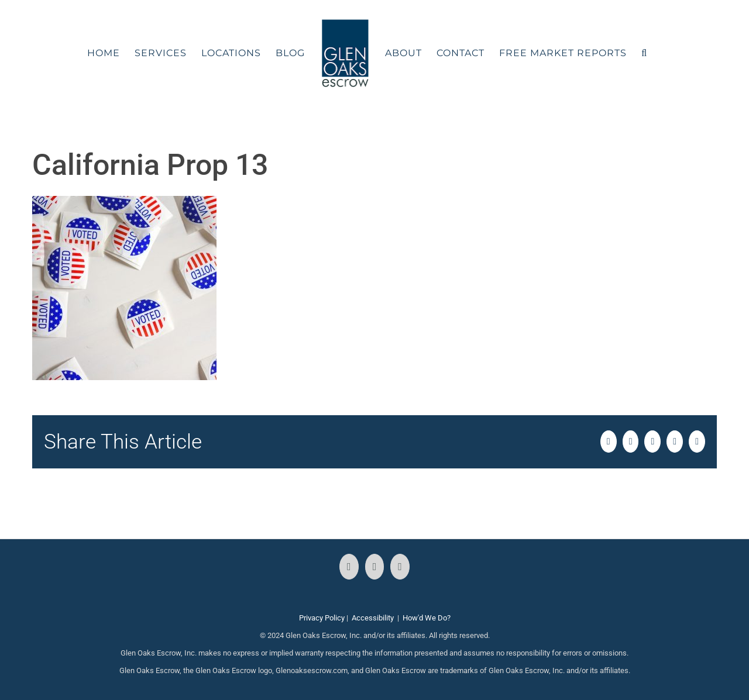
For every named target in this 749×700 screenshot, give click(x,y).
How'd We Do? (427, 618)
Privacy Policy (322, 618)
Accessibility (373, 618)
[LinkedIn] (400, 567)
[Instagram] (375, 567)
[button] (644, 53)
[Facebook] (349, 567)
